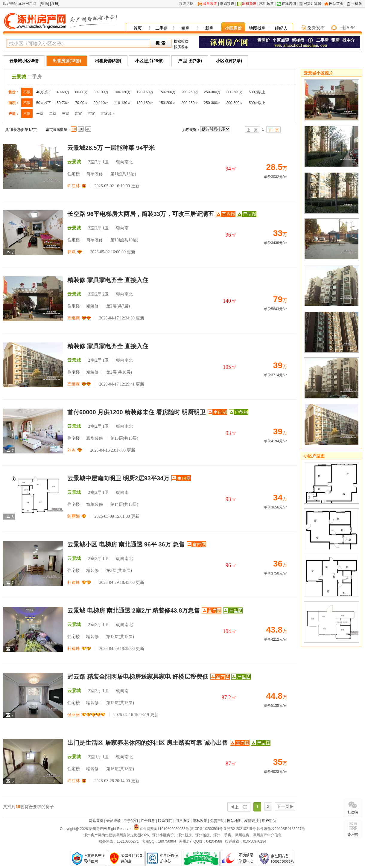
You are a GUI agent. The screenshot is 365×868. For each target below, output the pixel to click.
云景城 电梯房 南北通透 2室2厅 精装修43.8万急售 (134, 610)
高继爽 (74, 318)
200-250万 (190, 92)
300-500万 (235, 92)
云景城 (19, 77)
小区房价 (233, 28)
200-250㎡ (190, 103)
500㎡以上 (257, 103)
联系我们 (165, 821)
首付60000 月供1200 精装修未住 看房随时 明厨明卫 (136, 412)
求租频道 (267, 4)
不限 (27, 92)
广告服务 (148, 821)
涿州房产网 (27, 4)
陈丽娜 (74, 516)
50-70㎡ (63, 103)
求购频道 (227, 4)
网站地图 (234, 821)
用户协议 (182, 821)
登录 (45, 4)
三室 (66, 114)
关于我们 (131, 821)
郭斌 (72, 252)
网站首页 (336, 4)
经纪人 (281, 28)
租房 (185, 28)
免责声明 (217, 821)
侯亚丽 (74, 715)
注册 (55, 4)
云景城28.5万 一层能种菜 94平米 (111, 148)
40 (88, 129)
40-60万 (63, 92)
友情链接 (252, 821)
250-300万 (212, 92)
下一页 (273, 130)
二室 (53, 114)
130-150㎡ (145, 103)
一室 (40, 114)
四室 (78, 114)
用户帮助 (269, 821)
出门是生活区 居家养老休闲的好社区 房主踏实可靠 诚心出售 (148, 743)
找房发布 (181, 47)
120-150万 (145, 92)
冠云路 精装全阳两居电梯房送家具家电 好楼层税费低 (138, 677)
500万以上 (257, 92)
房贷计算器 (312, 4)
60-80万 (82, 92)
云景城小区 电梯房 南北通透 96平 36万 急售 (126, 544)
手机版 (357, 4)
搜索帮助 (181, 41)
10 (74, 129)
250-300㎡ (212, 103)
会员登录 (113, 821)
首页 (138, 28)
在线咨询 (289, 4)
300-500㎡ (235, 103)
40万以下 (44, 92)
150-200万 (167, 92)
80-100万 (101, 92)
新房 (209, 28)
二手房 (162, 28)
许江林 (74, 186)
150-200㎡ (167, 103)
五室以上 (108, 114)
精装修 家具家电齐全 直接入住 (108, 280)
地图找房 (257, 28)
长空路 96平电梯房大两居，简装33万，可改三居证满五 (141, 214)
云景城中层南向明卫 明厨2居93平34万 (118, 478)
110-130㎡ (122, 103)
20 (81, 129)
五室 (91, 114)
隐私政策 (200, 821)
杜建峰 (74, 583)
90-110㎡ (101, 103)
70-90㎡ (82, 103)
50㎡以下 (44, 103)
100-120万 (122, 92)
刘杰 (72, 450)
